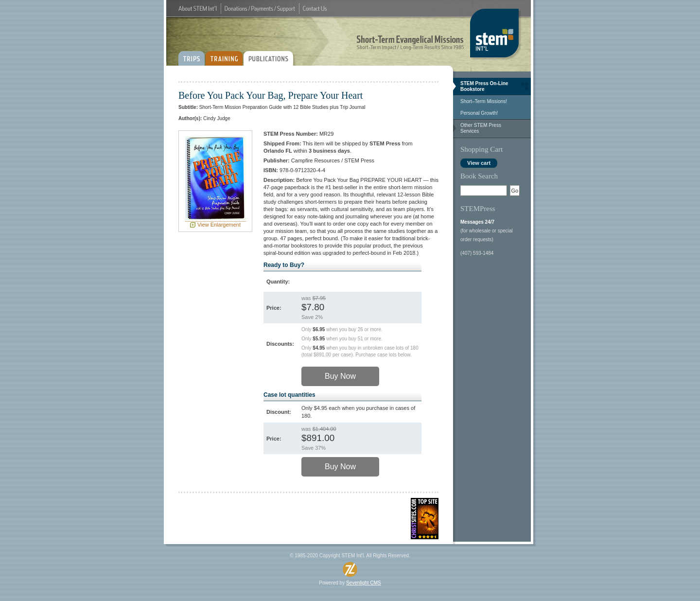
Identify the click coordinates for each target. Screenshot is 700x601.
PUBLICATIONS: (270, 55)
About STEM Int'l (198, 9)
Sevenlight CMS (364, 583)
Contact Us (315, 9)
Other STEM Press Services (481, 128)
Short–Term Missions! (484, 101)
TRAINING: (224, 55)
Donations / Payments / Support (260, 9)
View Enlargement (219, 225)
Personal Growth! (479, 113)
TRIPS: (192, 55)
